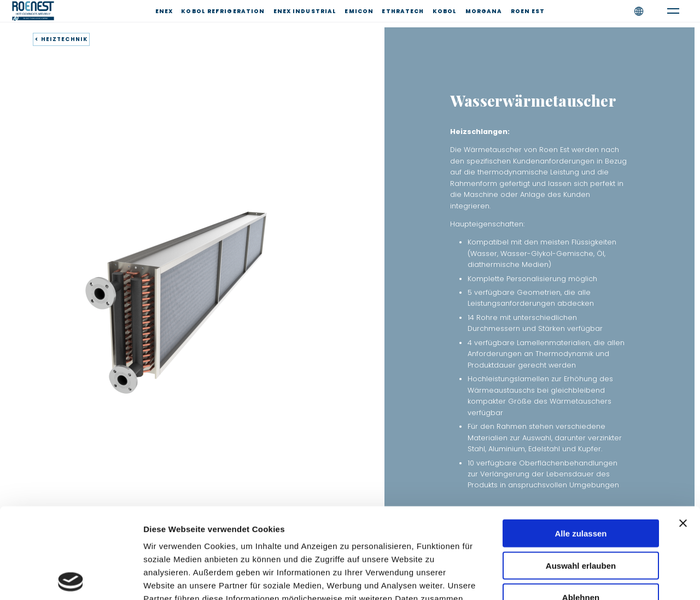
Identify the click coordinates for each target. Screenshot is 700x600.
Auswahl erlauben (581, 475)
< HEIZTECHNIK (61, 39)
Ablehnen (581, 507)
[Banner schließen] (683, 433)
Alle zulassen (581, 443)
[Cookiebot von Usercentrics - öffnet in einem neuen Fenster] (71, 579)
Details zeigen (582, 578)
